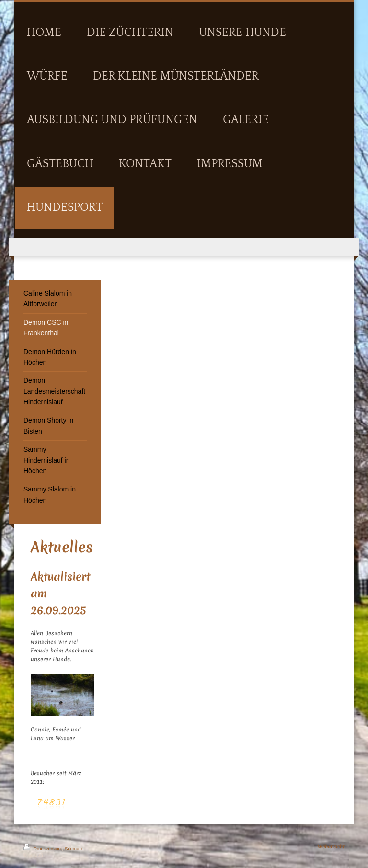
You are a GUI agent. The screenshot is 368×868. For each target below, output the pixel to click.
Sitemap (73, 849)
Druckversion (43, 849)
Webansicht (331, 846)
